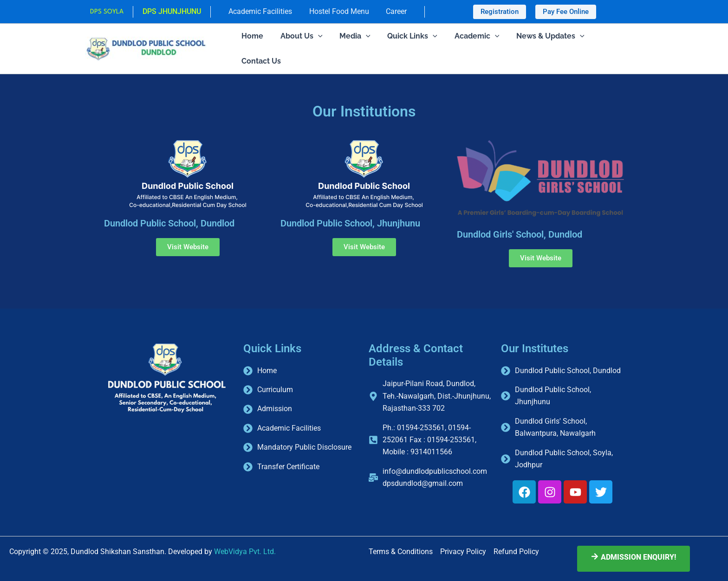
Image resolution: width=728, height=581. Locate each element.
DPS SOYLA (110, 12)
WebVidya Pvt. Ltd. (245, 552)
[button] (500, 12)
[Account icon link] (175, 12)
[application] (315, 36)
